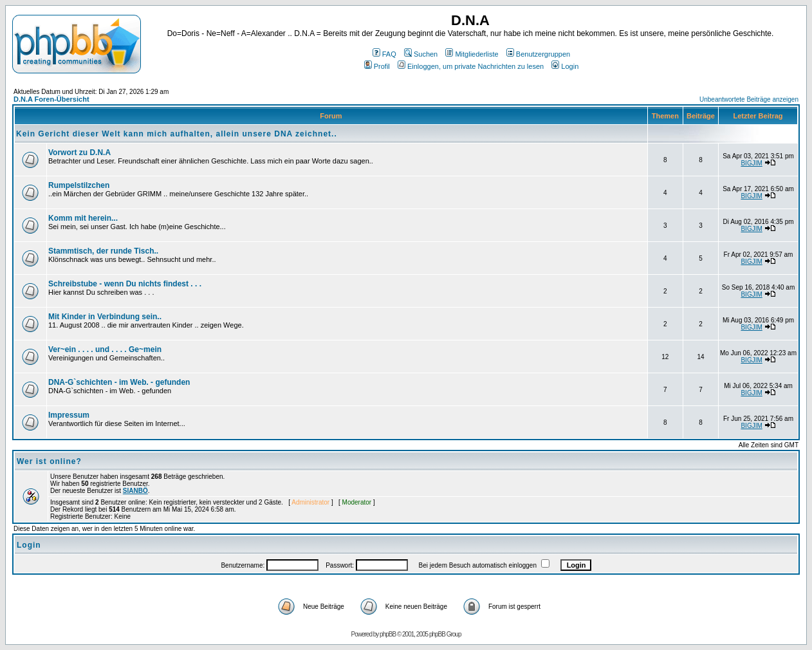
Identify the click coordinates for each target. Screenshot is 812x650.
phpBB (388, 634)
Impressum (69, 415)
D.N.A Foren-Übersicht (51, 99)
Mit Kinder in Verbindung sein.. (105, 317)
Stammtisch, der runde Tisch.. (103, 251)
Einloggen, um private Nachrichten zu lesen (471, 66)
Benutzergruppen (538, 54)
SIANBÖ (135, 491)
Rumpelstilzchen (79, 185)
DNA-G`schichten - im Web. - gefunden (119, 382)
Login (565, 66)
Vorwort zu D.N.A (79, 153)
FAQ (384, 54)
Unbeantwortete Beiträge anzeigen (749, 99)
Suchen (421, 54)
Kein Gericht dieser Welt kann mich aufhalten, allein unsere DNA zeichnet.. (177, 134)
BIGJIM (751, 163)
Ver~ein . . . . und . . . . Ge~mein (105, 349)
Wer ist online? (49, 461)
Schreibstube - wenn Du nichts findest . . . (125, 284)
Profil (377, 66)
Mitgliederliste (472, 54)
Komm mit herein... (83, 218)
